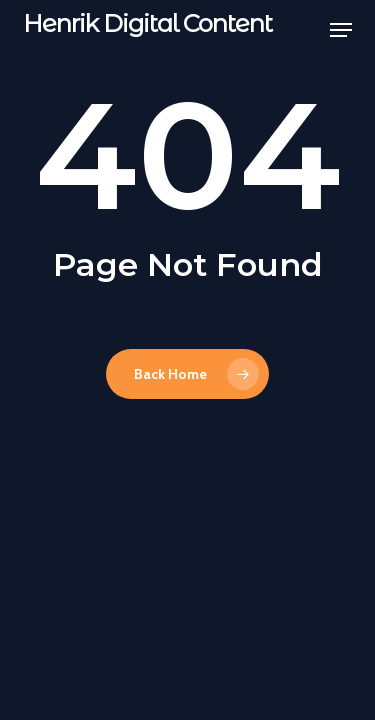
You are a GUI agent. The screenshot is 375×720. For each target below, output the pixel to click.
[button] (341, 30)
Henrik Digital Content (147, 24)
